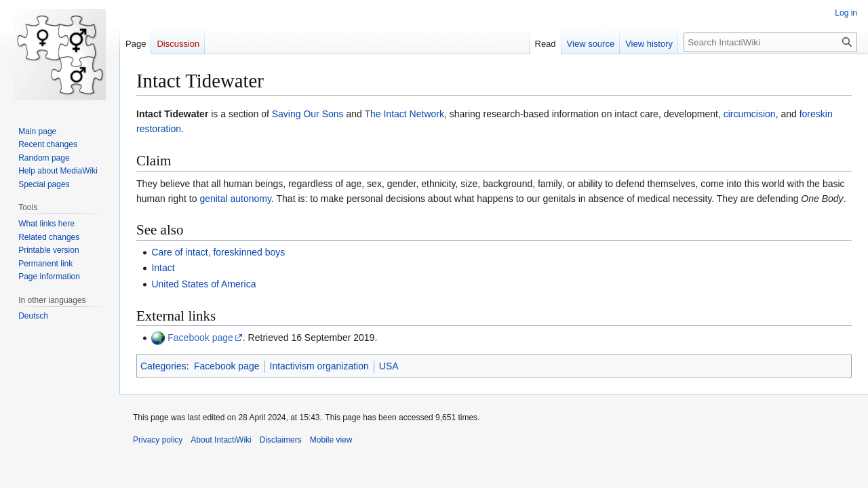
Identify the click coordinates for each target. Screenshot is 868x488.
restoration (159, 129)
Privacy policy (158, 440)
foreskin (816, 114)
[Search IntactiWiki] (770, 42)
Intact (163, 268)
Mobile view (331, 440)
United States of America (203, 284)
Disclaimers (281, 440)
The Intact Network (404, 114)
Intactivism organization (319, 366)
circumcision (750, 114)
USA (389, 366)
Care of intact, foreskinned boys (218, 252)
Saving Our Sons (308, 114)
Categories (163, 366)
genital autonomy (235, 199)
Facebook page (200, 338)
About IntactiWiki (221, 440)
